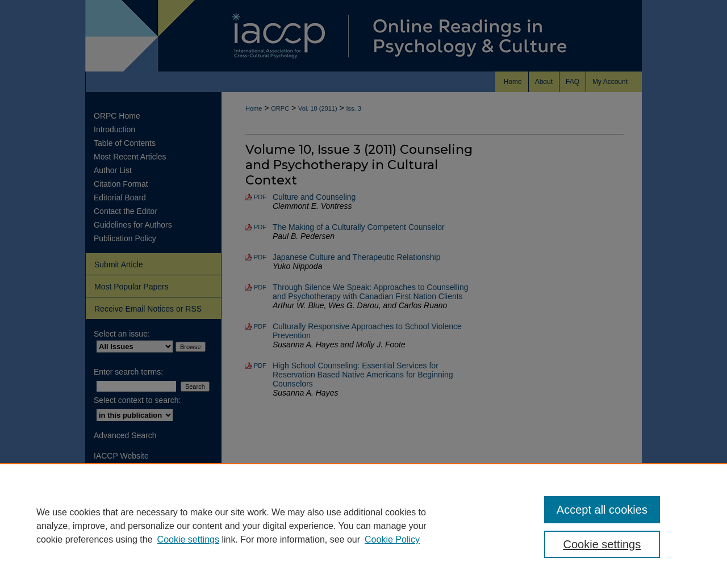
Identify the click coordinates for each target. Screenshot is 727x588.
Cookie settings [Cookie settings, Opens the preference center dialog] (602, 544)
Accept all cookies (602, 510)
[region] (363, 526)
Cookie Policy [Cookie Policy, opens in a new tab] (392, 539)
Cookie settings (188, 539)
